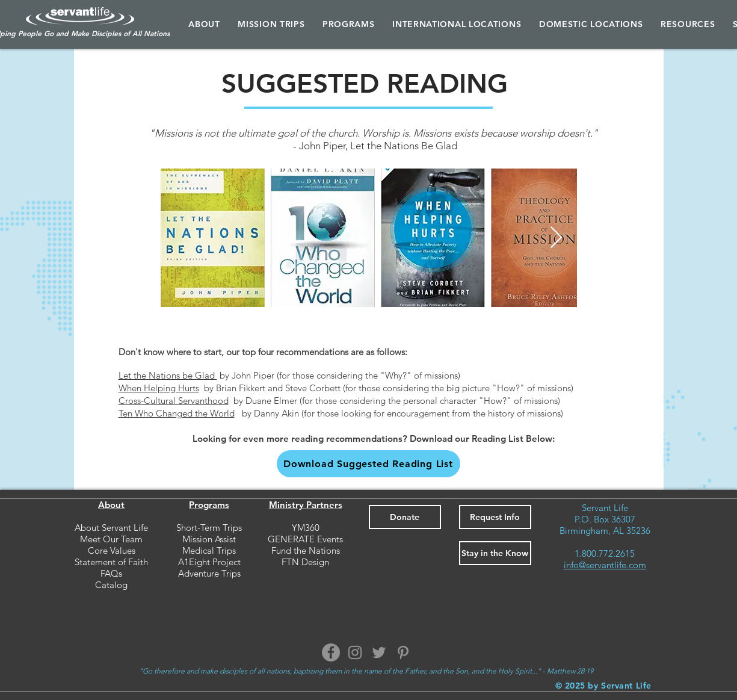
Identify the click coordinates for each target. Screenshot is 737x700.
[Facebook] (331, 652)
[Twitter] (379, 652)
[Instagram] (355, 652)
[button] (348, 24)
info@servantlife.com (605, 565)
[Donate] (405, 517)
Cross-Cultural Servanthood (174, 401)
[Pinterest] (403, 652)
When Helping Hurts (159, 388)
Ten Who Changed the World (177, 413)
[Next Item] (556, 238)
